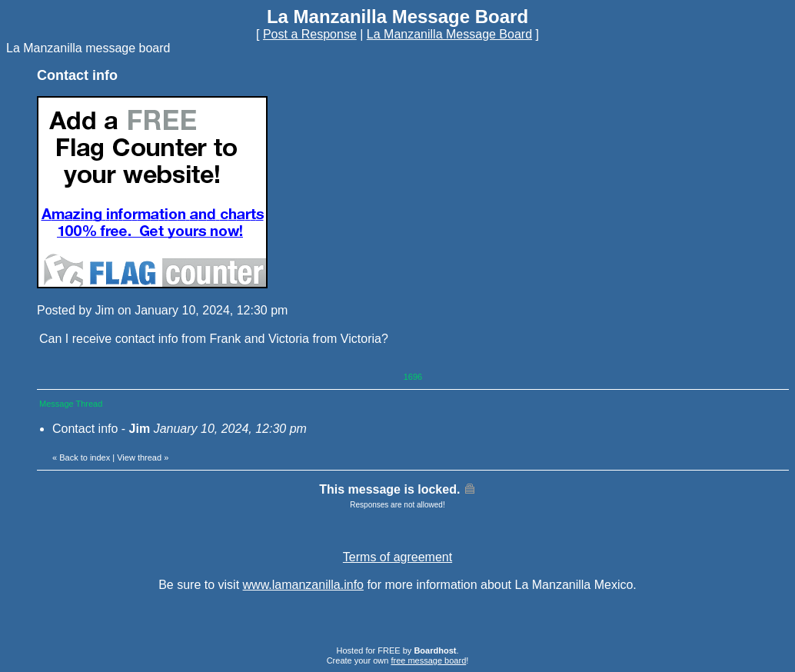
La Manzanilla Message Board (449, 34)
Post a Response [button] (310, 34)
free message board (428, 660)
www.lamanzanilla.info (303, 585)
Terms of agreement (397, 557)
